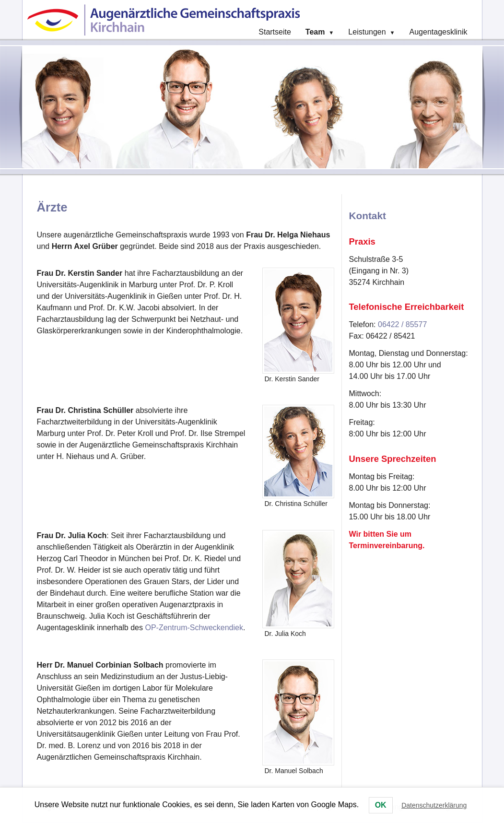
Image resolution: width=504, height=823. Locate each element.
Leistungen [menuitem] (371, 32)
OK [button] (381, 805)
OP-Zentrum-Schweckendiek (194, 628)
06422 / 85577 (402, 324)
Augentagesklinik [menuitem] (439, 32)
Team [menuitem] (320, 32)
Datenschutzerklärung (434, 805)
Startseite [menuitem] (275, 32)
